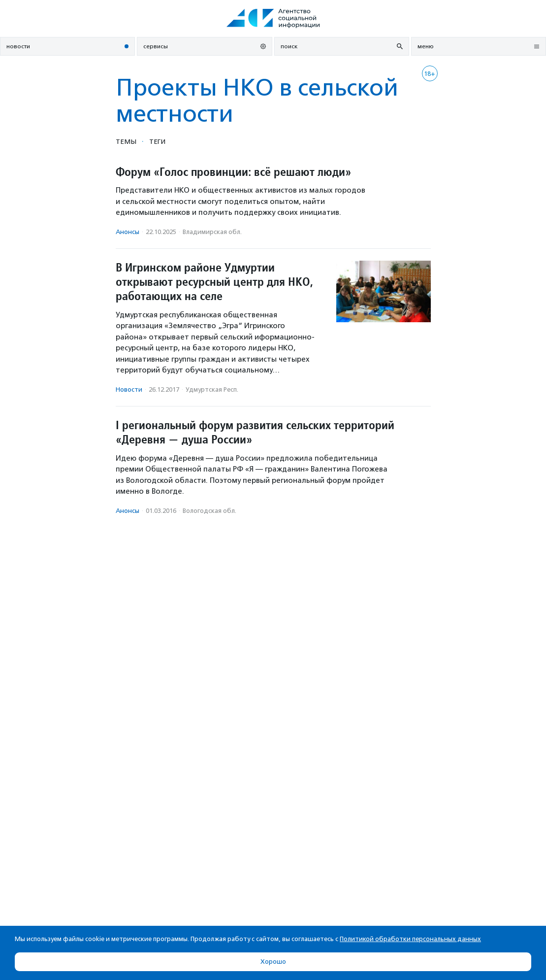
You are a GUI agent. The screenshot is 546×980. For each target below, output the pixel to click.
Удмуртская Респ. (212, 389)
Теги (157, 141)
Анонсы (128, 232)
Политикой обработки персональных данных (410, 939)
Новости (129, 389)
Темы (126, 141)
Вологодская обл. (209, 511)
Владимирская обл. (212, 232)
